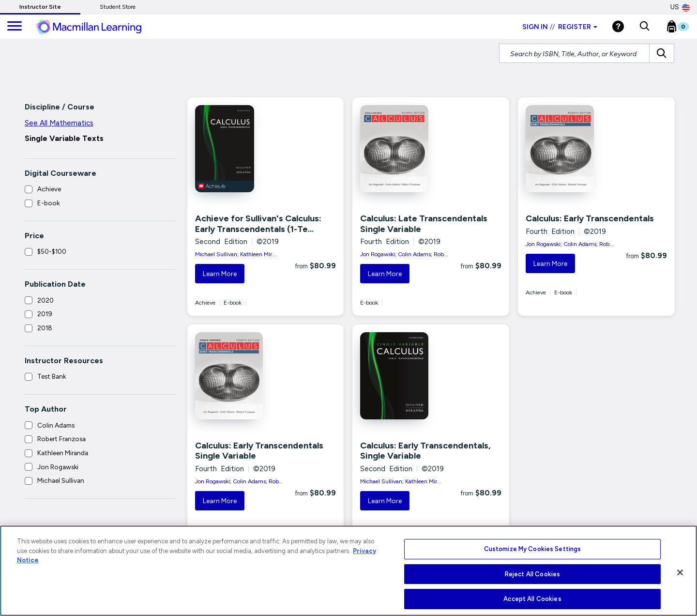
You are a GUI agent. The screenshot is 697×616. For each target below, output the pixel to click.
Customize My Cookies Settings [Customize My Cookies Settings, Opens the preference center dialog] (533, 549)
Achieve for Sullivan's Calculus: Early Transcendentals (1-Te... (258, 224)
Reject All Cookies (532, 574)
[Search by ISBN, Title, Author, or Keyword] (574, 53)
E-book (48, 203)
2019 (45, 314)
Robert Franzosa (61, 439)
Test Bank (52, 376)
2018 (45, 328)
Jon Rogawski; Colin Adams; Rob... (404, 254)
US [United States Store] (680, 7)
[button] (644, 27)
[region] (348, 571)
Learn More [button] (220, 274)
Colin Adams (56, 425)
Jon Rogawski (58, 467)
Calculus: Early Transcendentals (590, 218)
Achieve (49, 189)
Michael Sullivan (61, 480)
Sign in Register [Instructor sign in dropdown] (560, 27)
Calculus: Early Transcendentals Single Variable (259, 451)
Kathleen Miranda (63, 453)
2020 (45, 300)
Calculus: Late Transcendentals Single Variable (424, 224)
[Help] (618, 26)
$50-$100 (52, 251)
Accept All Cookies (532, 599)
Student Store (118, 7)
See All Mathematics (59, 123)
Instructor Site (40, 7)
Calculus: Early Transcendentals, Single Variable (425, 451)
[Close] (680, 572)
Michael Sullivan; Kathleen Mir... (236, 254)
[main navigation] (15, 27)
